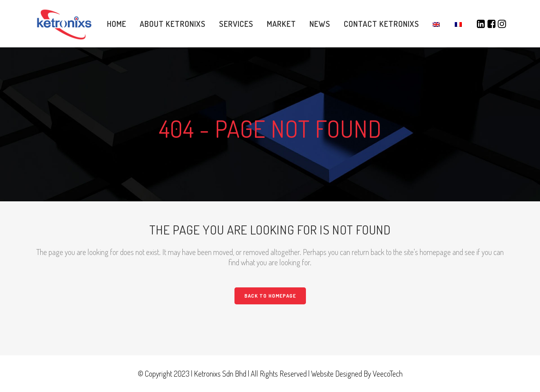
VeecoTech (388, 373)
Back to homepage (270, 296)
